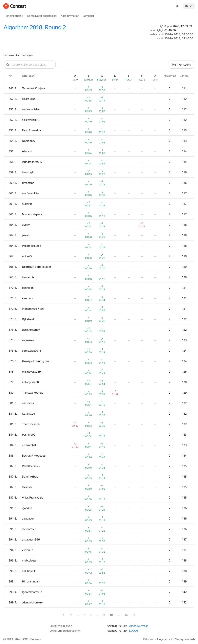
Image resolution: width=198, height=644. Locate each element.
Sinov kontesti (14, 16)
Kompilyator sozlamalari (42, 16)
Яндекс (35, 639)
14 (126, 615)
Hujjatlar (162, 639)
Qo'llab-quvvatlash (183, 639)
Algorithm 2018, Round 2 (35, 27)
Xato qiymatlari (70, 16)
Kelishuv (148, 639)
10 (111, 615)
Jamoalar (89, 16)
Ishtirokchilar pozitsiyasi (18, 55)
